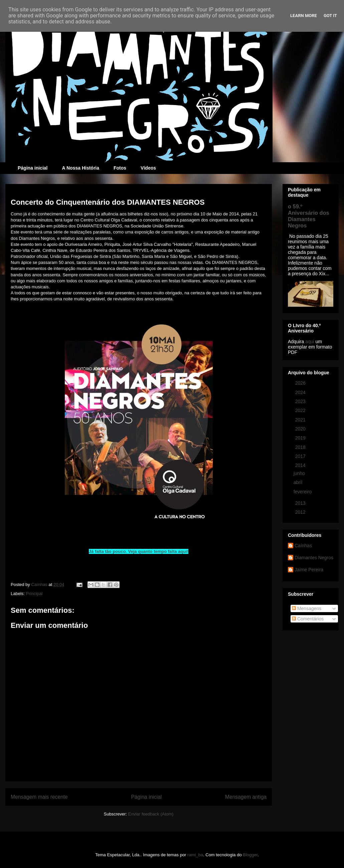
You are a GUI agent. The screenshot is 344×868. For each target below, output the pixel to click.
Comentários (308, 619)
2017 (301, 456)
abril (299, 482)
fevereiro (303, 492)
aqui (310, 342)
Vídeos (148, 168)
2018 (301, 447)
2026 (301, 383)
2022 (301, 410)
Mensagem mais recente (39, 797)
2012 (301, 512)
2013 (301, 503)
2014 (301, 465)
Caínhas (303, 546)
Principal (34, 594)
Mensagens (307, 608)
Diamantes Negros (314, 558)
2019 (301, 438)
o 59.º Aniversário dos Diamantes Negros (309, 216)
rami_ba (195, 855)
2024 (301, 392)
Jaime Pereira (309, 570)
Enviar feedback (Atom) (151, 814)
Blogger (250, 855)
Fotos (120, 168)
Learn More (304, 16)
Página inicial (33, 168)
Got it (330, 16)
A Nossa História (80, 168)
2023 (301, 401)
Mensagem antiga (246, 797)
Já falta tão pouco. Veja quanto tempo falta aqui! (139, 551)
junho (300, 473)
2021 (301, 420)
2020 (301, 429)
